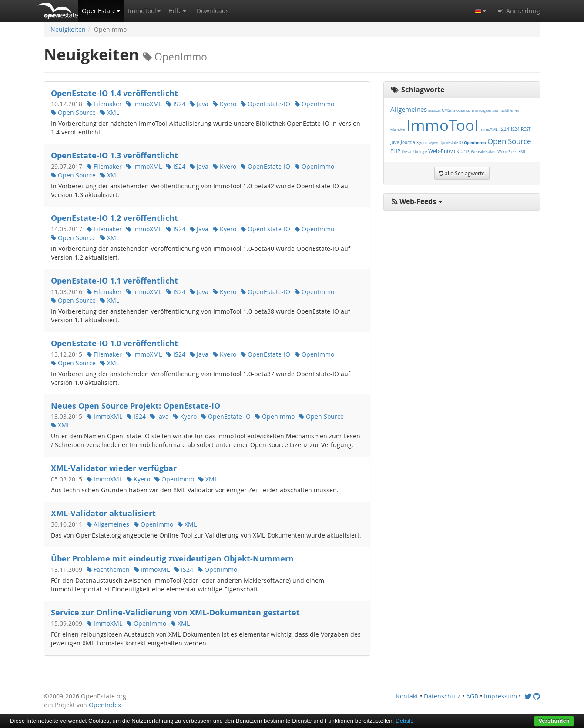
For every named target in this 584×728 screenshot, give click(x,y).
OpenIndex (105, 705)
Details (404, 721)
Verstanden (554, 721)
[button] (101, 11)
